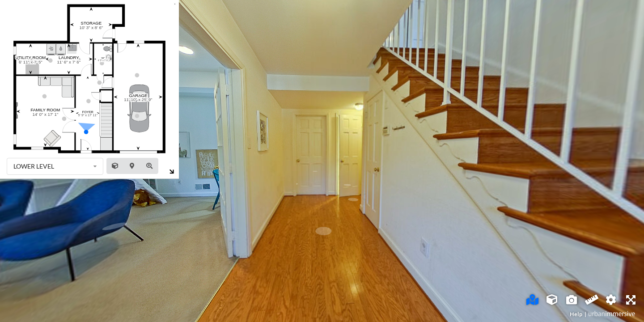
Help (576, 314)
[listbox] (55, 166)
